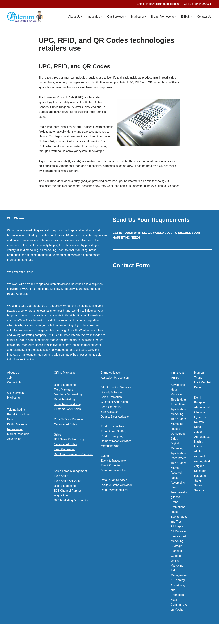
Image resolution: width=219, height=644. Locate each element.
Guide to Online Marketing (177, 572)
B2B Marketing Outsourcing (72, 511)
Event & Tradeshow (113, 472)
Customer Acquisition (67, 420)
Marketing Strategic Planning (177, 557)
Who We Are (16, 229)
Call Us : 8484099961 (197, 4)
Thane (198, 389)
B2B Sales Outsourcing (69, 450)
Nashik (199, 453)
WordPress (39, 639)
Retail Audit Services (114, 491)
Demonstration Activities (116, 452)
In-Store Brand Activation (117, 496)
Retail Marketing (64, 410)
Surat (198, 438)
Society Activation (112, 403)
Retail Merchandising (67, 415)
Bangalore (201, 413)
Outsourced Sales (65, 435)
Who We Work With (20, 283)
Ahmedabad (202, 418)
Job (10, 389)
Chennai (200, 423)
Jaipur (198, 443)
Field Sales (61, 487)
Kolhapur (200, 482)
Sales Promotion (111, 408)
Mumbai (199, 384)
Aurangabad (202, 472)
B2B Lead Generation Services (74, 465)
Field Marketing (64, 401)
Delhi (197, 409)
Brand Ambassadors (114, 481)
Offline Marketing (65, 384)
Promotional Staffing (114, 442)
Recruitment (15, 440)
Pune (198, 398)
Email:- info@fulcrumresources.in (157, 4)
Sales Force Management (70, 482)
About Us (13, 384)
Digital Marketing (18, 435)
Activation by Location (115, 389)
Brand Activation (111, 384)
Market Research (18, 445)
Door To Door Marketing (69, 430)
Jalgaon (199, 477)
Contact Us (204, 17)
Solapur (199, 501)
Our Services (15, 404)
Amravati (200, 467)
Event (11, 430)
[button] (81, 17)
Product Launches (112, 437)
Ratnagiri (200, 487)
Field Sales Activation (68, 492)
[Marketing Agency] (25, 17)
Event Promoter (111, 476)
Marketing (13, 409)
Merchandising (110, 457)
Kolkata (199, 433)
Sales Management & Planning (179, 586)
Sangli (198, 492)
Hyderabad (201, 428)
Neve (11, 639)
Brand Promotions (19, 426)
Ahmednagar (202, 448)
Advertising (14, 450)
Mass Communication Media (179, 616)
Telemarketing (16, 421)
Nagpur (199, 457)
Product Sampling (112, 447)
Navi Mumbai (203, 393)
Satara (198, 497)
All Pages (177, 537)
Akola (198, 462)
